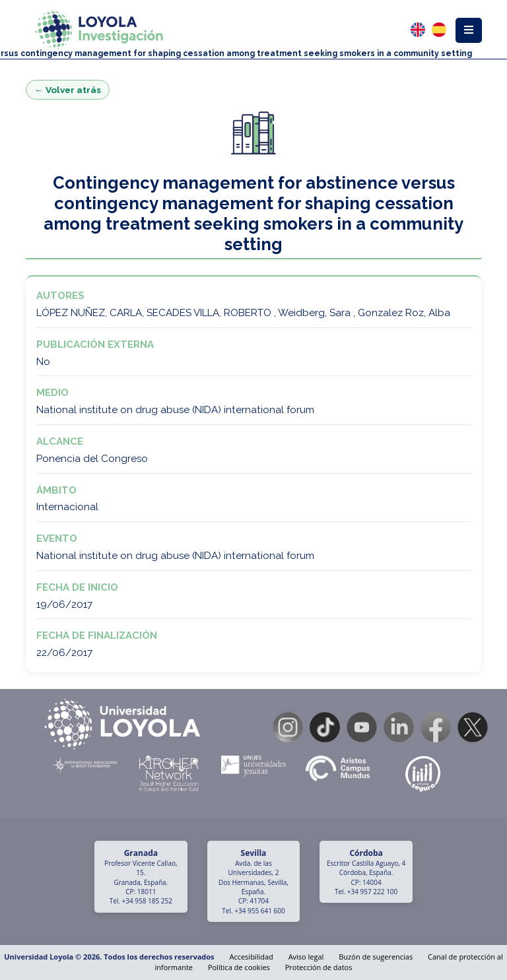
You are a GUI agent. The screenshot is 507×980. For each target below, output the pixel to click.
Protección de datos (319, 967)
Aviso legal (306, 957)
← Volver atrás (68, 90)
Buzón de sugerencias (376, 957)
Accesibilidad (251, 957)
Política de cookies (239, 967)
